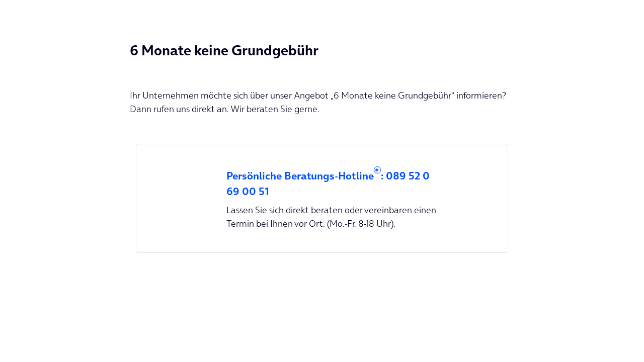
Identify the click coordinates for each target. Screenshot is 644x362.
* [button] (377, 171)
